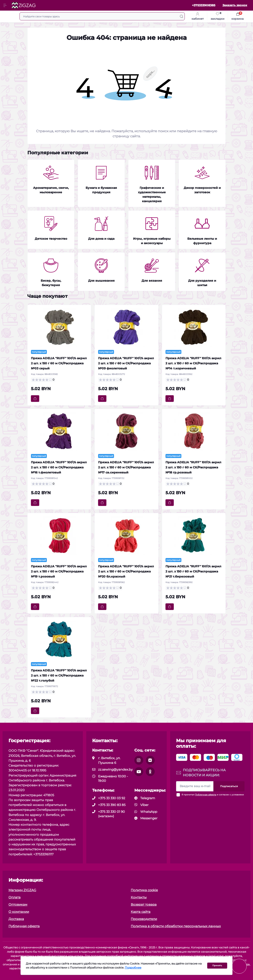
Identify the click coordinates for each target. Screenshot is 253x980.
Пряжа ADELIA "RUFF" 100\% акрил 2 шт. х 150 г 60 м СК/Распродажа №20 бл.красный (126, 571)
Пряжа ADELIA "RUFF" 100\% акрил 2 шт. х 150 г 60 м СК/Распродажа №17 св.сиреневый (126, 467)
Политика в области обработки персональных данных (176, 926)
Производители (144, 919)
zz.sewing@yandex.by (115, 769)
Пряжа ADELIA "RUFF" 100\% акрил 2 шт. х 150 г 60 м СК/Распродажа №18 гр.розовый (193, 467)
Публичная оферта (206, 795)
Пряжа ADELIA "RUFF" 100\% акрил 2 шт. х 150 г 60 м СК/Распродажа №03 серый (59, 363)
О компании (19, 912)
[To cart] (35, 399)
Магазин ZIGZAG (22, 890)
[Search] (181, 16)
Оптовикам (18, 904)
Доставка (16, 919)
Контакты (139, 897)
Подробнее (133, 968)
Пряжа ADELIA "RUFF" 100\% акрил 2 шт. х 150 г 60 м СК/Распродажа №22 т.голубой (59, 675)
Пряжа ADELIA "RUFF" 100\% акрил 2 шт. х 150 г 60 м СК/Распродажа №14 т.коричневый (193, 363)
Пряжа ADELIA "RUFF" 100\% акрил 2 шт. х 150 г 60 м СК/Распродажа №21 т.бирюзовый (193, 571)
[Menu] (6, 5)
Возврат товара (144, 904)
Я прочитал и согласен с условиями (213, 795)
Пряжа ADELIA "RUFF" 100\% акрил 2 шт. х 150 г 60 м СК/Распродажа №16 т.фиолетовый (59, 467)
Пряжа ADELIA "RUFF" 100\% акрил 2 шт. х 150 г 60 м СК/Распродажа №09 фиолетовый (126, 363)
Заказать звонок (235, 5)
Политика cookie (144, 890)
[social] (139, 760)
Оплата (15, 897)
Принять (217, 965)
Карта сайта (141, 912)
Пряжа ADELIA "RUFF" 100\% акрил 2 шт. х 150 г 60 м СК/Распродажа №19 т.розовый (59, 571)
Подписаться (229, 786)
